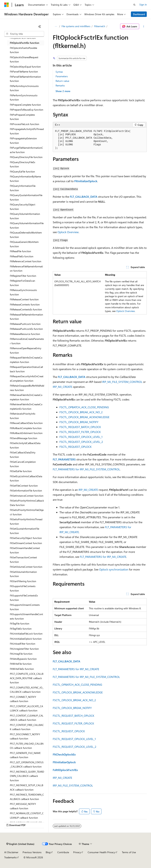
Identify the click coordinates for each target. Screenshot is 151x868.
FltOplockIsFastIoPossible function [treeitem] (23, 50)
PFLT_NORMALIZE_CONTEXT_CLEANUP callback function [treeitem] (27, 815)
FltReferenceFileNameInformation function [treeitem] (26, 269)
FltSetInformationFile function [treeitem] (26, 491)
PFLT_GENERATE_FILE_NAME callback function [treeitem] (25, 755)
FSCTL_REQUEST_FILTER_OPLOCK (80, 432)
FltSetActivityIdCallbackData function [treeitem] (25, 445)
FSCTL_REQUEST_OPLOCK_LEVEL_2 (81, 442)
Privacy (77, 852)
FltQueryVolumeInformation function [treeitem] (25, 216)
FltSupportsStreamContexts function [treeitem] (25, 607)
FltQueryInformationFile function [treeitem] (23, 188)
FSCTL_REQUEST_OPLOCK (75, 447)
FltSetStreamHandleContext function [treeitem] (25, 550)
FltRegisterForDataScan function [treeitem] (22, 283)
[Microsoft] (7, 5)
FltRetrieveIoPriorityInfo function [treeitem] (23, 416)
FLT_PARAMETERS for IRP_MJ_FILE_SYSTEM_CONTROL (86, 469)
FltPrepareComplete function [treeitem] (25, 105)
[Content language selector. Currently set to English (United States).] (20, 844)
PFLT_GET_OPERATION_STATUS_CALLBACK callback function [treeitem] (27, 764)
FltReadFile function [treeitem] (20, 251)
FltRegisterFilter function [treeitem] (23, 276)
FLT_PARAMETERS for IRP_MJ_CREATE (103, 557)
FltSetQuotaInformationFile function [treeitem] (25, 531)
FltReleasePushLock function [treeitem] (25, 324)
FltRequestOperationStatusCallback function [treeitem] (26, 369)
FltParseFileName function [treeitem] (24, 72)
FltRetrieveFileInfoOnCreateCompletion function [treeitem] (26, 397)
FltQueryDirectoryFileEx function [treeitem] (22, 164)
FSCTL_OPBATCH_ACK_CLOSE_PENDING (84, 407)
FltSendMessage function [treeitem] (24, 438)
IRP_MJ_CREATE (62, 387)
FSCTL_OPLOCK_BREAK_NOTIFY (79, 422)
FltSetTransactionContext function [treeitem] (23, 560)
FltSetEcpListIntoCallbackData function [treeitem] (26, 478)
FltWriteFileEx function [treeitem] (22, 669)
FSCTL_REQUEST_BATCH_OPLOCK (80, 427)
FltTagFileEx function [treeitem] (21, 629)
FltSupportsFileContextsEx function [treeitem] (24, 598)
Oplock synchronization (114, 569)
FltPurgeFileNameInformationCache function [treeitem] (26, 150)
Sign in (143, 4)
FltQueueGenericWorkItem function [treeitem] (24, 244)
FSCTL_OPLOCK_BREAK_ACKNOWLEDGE (84, 417)
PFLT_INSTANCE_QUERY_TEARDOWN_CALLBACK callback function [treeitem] (27, 776)
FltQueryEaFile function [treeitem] (22, 172)
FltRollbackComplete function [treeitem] (26, 428)
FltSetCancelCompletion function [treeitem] (23, 464)
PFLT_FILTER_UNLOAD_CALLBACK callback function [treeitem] (27, 746)
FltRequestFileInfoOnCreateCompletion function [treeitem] (26, 360)
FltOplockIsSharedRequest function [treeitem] (24, 59)
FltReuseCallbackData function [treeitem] (26, 423)
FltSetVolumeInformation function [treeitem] (23, 574)
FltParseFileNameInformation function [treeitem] (25, 79)
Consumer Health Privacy (101, 852)
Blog (48, 852)
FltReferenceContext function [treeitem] (26, 261)
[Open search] (134, 5)
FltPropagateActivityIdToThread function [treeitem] (27, 131)
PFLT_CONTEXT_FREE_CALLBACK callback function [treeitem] (27, 727)
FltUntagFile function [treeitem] (21, 654)
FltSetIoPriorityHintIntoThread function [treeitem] (26, 521)
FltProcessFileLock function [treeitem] (25, 124)
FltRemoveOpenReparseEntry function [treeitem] (26, 350)
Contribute (63, 852)
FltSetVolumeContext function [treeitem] (26, 567)
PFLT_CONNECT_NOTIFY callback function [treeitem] (23, 699)
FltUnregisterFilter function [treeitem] (24, 649)
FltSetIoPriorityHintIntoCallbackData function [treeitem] (27, 503)
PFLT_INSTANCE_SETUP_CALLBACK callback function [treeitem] (27, 787)
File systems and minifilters (76, 26)
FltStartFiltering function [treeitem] (23, 581)
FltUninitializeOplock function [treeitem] (26, 639)
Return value (62, 81)
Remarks (60, 85)
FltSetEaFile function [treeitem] (21, 471)
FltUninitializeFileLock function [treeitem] (26, 634)
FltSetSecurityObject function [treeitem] (26, 538)
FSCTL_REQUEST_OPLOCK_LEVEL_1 (81, 437)
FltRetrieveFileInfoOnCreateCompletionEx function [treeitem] (26, 406)
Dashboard (139, 14)
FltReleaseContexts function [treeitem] (25, 304)
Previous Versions (32, 852)
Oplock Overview (68, 232)
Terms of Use (129, 852)
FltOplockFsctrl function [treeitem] (23, 38)
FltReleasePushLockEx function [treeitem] (26, 329)
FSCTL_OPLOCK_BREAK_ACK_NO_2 (81, 412)
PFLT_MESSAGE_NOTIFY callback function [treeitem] (23, 806)
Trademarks (10, 857)
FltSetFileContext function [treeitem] (24, 486)
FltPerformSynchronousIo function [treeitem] (24, 98)
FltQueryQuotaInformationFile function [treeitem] (26, 197)
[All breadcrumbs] (56, 26)
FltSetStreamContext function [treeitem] (26, 543)
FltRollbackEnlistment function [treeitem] (26, 433)
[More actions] (144, 26)
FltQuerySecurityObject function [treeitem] (23, 207)
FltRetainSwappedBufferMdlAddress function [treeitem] (27, 388)
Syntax (59, 72)
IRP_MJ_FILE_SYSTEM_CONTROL (122, 382)
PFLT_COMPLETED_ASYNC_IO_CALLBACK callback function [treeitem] (27, 690)
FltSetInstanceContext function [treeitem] (27, 496)
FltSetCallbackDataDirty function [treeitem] (23, 455)
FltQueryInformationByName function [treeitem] (25, 179)
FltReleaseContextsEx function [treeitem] (26, 309)
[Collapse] (40, 26)
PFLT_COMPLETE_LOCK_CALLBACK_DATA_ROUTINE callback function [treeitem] (27, 678)
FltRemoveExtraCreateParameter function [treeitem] (27, 341)
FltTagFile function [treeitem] (20, 623)
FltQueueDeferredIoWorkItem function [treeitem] (26, 235)
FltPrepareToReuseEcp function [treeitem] (27, 110)
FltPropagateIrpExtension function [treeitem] (23, 141)
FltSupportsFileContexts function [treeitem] (23, 588)
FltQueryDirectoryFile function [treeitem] (26, 157)
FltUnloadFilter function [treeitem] (23, 644)
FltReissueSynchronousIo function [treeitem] (23, 292)
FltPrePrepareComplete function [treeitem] (22, 117)
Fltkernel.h (100, 26)
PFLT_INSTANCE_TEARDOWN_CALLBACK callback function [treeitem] (27, 797)
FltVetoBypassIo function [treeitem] (23, 659)
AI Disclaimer (11, 852)
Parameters (62, 76)
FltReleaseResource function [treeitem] (25, 334)
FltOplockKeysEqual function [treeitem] (25, 67)
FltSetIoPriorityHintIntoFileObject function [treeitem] (27, 512)
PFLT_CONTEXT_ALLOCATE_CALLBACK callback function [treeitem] (26, 708)
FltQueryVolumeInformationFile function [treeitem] (27, 225)
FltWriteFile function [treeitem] (21, 664)
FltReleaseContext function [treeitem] (24, 299)
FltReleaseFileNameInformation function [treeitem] (26, 317)
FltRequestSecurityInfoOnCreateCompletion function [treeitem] (27, 378)
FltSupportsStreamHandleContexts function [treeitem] (26, 616)
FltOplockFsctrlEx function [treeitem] (25, 43)
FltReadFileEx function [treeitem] (22, 256)
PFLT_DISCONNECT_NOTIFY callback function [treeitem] (25, 736)
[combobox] (24, 34)
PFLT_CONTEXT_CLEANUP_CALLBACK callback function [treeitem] (27, 718)
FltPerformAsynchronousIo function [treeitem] (24, 88)
